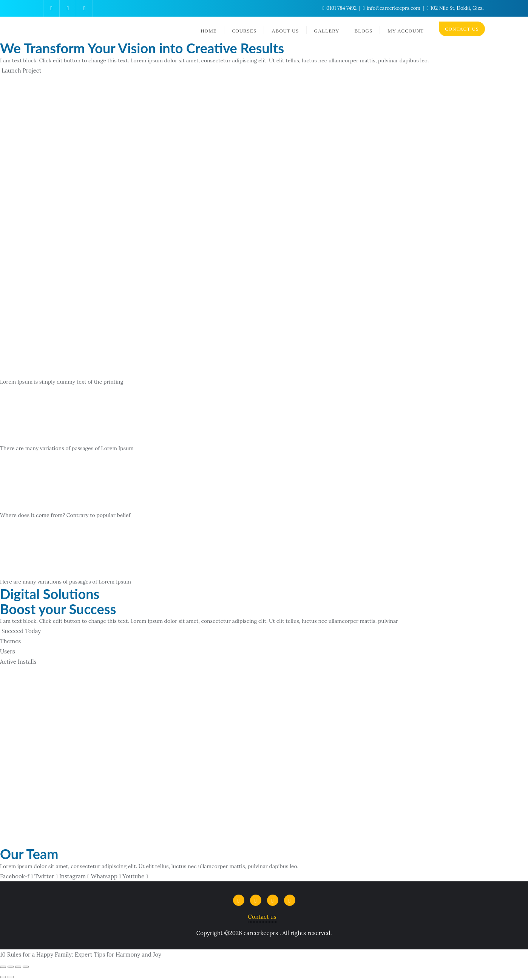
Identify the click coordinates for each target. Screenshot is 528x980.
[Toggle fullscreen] (18, 967)
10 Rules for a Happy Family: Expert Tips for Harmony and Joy (81, 954)
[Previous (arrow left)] (3, 977)
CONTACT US (462, 29)
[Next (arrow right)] (11, 977)
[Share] (11, 967)
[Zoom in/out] (26, 967)
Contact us (262, 917)
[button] (21, 70)
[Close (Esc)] (3, 967)
